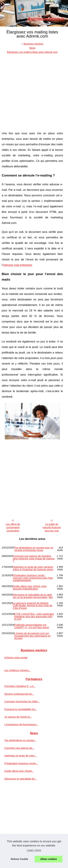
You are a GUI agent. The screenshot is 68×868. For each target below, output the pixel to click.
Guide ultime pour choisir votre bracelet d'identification (30, 587)
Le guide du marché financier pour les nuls (52, 527)
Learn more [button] (34, 850)
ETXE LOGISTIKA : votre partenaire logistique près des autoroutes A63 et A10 (34, 616)
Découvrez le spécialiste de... (21, 779)
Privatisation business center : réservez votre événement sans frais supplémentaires (33, 578)
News (32, 48)
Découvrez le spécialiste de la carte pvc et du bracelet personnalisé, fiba (33, 596)
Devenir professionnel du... (19, 694)
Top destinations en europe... (20, 740)
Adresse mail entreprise (17, 265)
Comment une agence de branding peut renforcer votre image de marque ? (34, 559)
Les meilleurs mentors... (18, 670)
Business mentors (33, 44)
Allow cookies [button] (49, 859)
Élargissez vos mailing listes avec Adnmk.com (32, 52)
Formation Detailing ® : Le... (20, 686)
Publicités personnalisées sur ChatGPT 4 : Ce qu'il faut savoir (32, 626)
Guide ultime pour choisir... (19, 771)
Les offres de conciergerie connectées (13, 527)
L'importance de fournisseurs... (21, 724)
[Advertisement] (34, 90)
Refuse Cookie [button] (19, 859)
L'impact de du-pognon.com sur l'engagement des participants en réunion (32, 636)
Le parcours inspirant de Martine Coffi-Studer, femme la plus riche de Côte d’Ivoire (33, 606)
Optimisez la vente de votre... (20, 756)
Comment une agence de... (19, 748)
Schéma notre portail (16, 658)
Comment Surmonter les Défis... (22, 702)
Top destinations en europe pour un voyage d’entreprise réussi (34, 549)
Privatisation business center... (21, 763)
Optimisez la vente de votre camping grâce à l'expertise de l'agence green (33, 568)
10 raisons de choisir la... (18, 717)
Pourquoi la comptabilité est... (21, 709)
